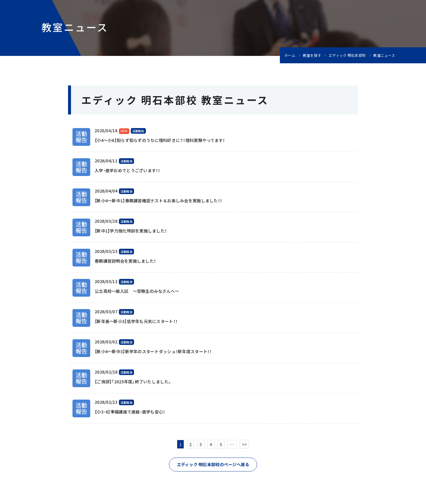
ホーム (290, 55)
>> (245, 444)
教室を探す (312, 55)
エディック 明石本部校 (347, 55)
